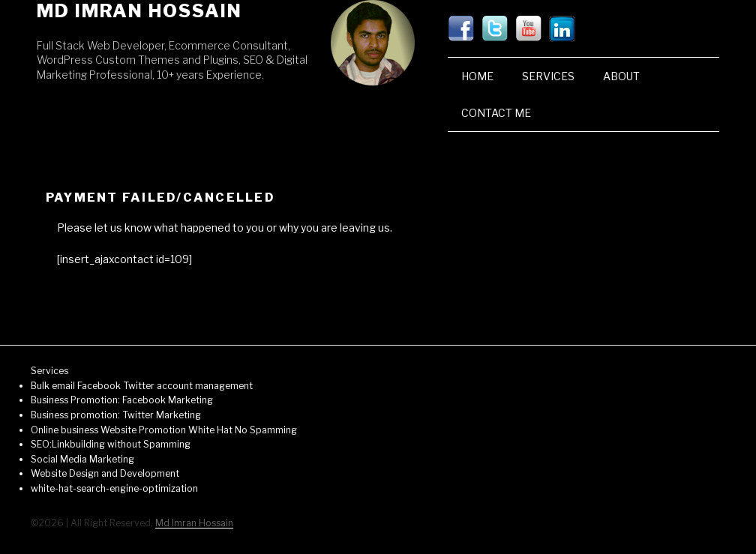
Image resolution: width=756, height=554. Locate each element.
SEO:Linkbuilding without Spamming (111, 444)
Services (548, 76)
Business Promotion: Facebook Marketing (122, 400)
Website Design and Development (105, 473)
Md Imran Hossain (139, 11)
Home (477, 76)
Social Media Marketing (82, 459)
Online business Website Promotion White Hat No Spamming (164, 430)
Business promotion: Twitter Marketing (116, 415)
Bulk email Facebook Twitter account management (142, 386)
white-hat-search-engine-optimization (114, 488)
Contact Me (496, 113)
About (621, 76)
